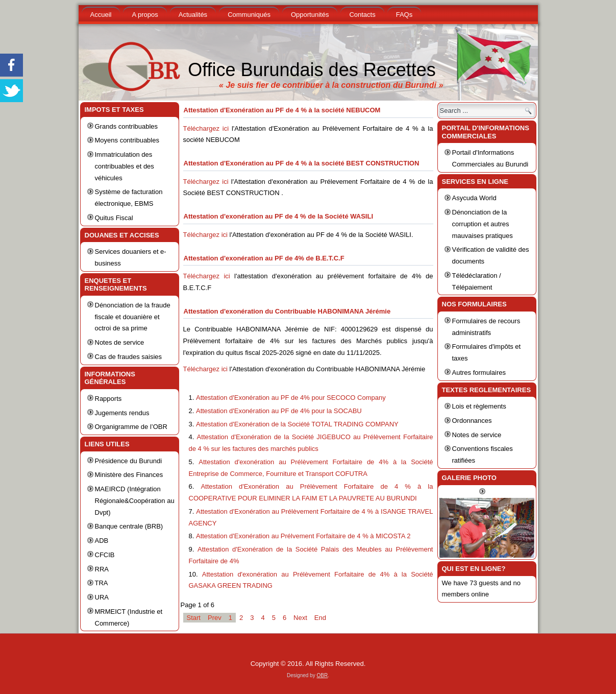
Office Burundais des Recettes (312, 70)
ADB (102, 541)
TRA (102, 583)
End (320, 618)
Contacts (362, 15)
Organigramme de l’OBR (131, 427)
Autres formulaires (479, 373)
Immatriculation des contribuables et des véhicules (125, 166)
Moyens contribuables (127, 140)
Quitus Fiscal (114, 218)
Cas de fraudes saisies (129, 357)
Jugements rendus (122, 413)
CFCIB (105, 555)
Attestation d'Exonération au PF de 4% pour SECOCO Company (291, 398)
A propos (145, 15)
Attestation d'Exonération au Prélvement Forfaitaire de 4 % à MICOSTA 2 (303, 536)
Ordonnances (472, 421)
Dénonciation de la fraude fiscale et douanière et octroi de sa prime (133, 317)
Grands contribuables (127, 126)
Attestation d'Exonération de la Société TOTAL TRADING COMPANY (297, 424)
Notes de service (120, 342)
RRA (102, 569)
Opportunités (310, 15)
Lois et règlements (479, 406)
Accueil (101, 15)
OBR (322, 675)
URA (102, 597)
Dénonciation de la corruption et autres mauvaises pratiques (483, 224)
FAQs (404, 15)
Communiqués (249, 15)
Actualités (193, 15)
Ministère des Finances (129, 475)
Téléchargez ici (206, 128)
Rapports (108, 399)
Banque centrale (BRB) (129, 526)
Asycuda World (474, 198)
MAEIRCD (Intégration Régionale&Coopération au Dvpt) (135, 501)
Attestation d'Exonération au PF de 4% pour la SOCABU (279, 411)
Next (300, 618)
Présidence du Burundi (129, 461)
